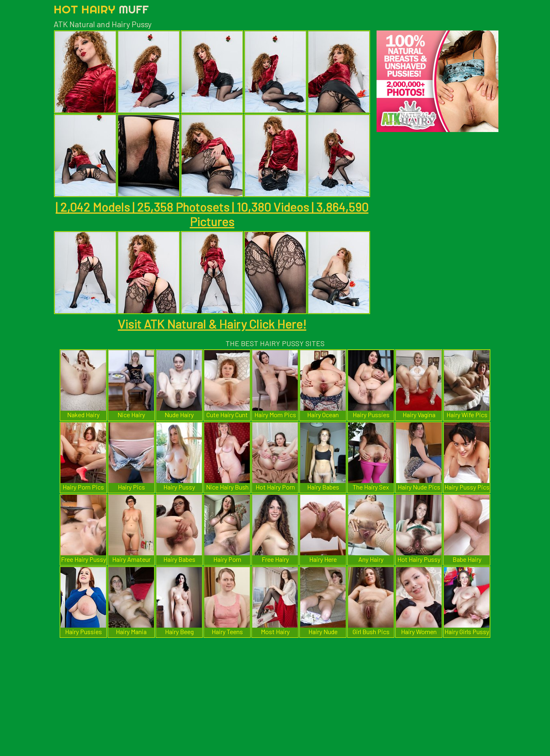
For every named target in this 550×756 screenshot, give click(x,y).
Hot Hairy (101, 9)
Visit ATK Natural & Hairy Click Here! (212, 324)
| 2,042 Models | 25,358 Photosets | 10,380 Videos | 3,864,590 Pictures (212, 214)
